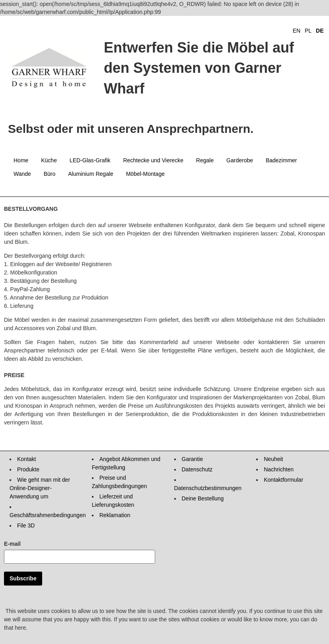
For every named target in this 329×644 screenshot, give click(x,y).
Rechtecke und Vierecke (153, 160)
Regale (205, 160)
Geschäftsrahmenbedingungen (48, 515)
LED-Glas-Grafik (90, 160)
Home (21, 160)
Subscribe (23, 578)
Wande (22, 174)
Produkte (28, 469)
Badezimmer (281, 160)
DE (320, 31)
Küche (49, 160)
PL (308, 31)
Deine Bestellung (203, 498)
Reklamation (115, 515)
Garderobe (240, 160)
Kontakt (26, 459)
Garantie (193, 459)
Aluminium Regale (91, 174)
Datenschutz (197, 469)
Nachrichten (279, 469)
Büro (50, 174)
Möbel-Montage (145, 174)
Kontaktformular (283, 480)
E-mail (12, 544)
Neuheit (273, 459)
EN (297, 31)
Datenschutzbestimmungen (208, 488)
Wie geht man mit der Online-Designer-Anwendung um (40, 488)
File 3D (26, 525)
